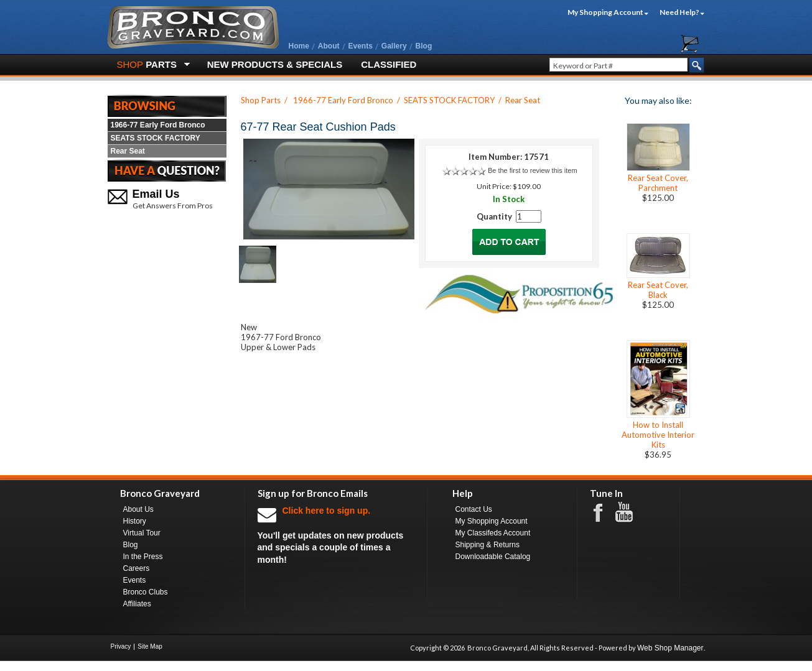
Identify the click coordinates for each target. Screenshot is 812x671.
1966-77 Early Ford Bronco (158, 125)
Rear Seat (128, 151)
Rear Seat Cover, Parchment (658, 183)
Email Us (156, 194)
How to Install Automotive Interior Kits (658, 435)
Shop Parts (261, 100)
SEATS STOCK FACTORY (156, 138)
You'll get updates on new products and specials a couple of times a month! (336, 534)
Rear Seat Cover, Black (658, 290)
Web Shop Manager (670, 648)
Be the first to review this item (533, 170)
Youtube (630, 512)
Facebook (604, 512)
